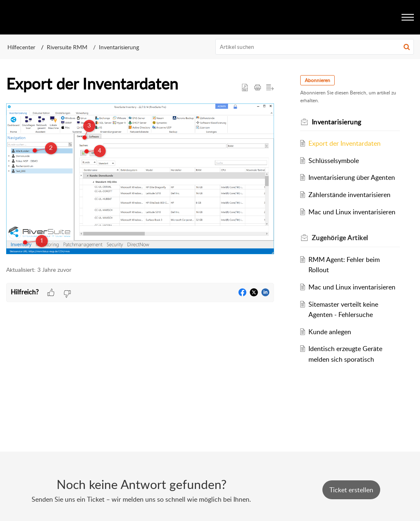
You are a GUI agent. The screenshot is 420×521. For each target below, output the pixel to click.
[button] (407, 47)
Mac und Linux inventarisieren (352, 212)
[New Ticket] (351, 490)
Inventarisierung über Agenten (352, 177)
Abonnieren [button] (317, 80)
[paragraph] (140, 180)
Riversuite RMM (67, 47)
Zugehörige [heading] (340, 238)
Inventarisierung (119, 47)
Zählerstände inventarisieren (349, 195)
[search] (315, 47)
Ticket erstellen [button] (351, 490)
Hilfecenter (21, 47)
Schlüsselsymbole (334, 161)
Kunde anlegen (330, 332)
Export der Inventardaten (345, 143)
